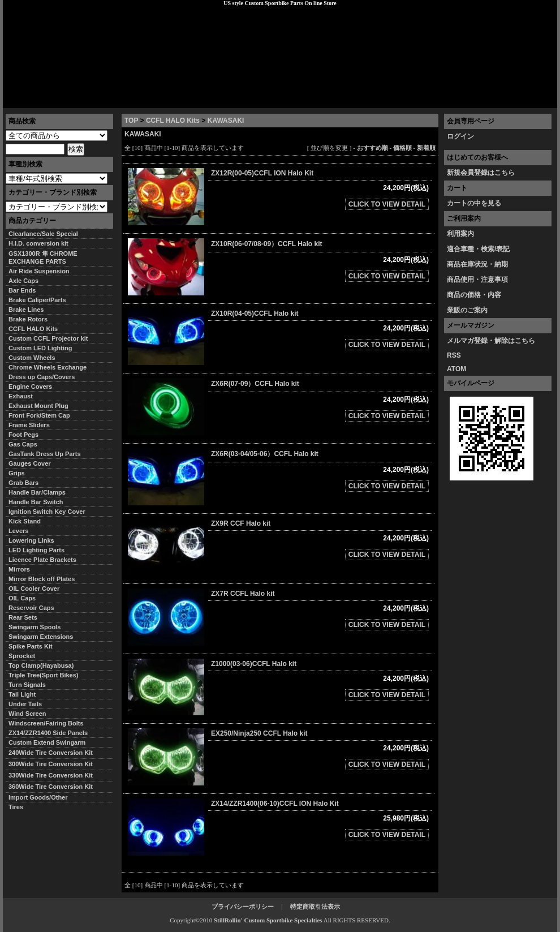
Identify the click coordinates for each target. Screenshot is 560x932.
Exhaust (21, 396)
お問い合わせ (528, 99)
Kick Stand (25, 521)
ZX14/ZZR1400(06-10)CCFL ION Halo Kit (275, 804)
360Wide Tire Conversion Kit (54, 787)
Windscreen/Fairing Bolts (46, 723)
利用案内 (460, 234)
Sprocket (22, 656)
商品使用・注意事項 (477, 280)
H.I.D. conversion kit (38, 243)
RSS (454, 355)
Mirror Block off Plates (42, 579)
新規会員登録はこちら (481, 173)
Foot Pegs (23, 435)
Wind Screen (27, 714)
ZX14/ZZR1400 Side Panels (48, 733)
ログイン (460, 136)
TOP (131, 121)
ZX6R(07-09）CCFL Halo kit (255, 384)
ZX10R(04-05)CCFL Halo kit (255, 313)
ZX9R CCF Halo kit (241, 523)
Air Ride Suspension (39, 271)
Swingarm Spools (35, 627)
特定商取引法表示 (315, 907)
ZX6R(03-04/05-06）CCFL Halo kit (265, 454)
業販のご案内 (467, 310)
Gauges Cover (30, 463)
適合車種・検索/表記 (478, 249)
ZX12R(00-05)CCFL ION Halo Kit (262, 173)
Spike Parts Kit (31, 646)
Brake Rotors (28, 319)
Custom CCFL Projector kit (48, 338)
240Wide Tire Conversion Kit (54, 753)
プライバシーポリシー (162, 99)
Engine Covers (30, 386)
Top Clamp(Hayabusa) (41, 665)
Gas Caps (23, 444)
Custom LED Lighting (40, 348)
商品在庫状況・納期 (477, 264)
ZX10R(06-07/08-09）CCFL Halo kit (267, 244)
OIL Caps (22, 598)
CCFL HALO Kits (173, 121)
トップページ (32, 99)
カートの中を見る (474, 203)
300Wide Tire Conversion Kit (54, 764)
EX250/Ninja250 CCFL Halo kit (259, 733)
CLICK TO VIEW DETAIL (387, 204)
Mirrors (19, 569)
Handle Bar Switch (36, 502)
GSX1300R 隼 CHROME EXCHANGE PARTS (43, 257)
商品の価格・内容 (474, 295)
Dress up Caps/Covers (42, 377)
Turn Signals (27, 685)
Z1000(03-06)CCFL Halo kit (254, 664)
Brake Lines (26, 310)
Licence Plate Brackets (42, 560)
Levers (18, 531)
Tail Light (22, 694)
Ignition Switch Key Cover (47, 512)
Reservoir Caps (31, 608)
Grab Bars (23, 483)
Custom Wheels (32, 358)
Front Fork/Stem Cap (39, 415)
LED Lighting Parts (36, 550)
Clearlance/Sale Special (43, 234)
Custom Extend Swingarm (47, 742)
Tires (16, 807)
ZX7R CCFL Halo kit (243, 594)
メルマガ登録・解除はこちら (491, 341)
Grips (17, 473)
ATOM (456, 369)
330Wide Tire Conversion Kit (54, 775)
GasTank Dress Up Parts (45, 454)
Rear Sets (23, 617)
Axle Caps (23, 281)
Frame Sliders (29, 425)
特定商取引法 (90, 99)
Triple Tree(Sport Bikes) (43, 675)
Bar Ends (22, 290)
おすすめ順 (372, 148)
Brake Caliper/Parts (37, 300)
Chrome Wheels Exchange (48, 367)
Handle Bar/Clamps (37, 492)
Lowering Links (31, 540)
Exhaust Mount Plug (38, 406)
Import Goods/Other (38, 797)
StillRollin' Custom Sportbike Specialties (268, 920)
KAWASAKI (226, 121)
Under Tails (25, 704)
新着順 (426, 148)
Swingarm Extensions (41, 637)
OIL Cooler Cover (34, 589)
